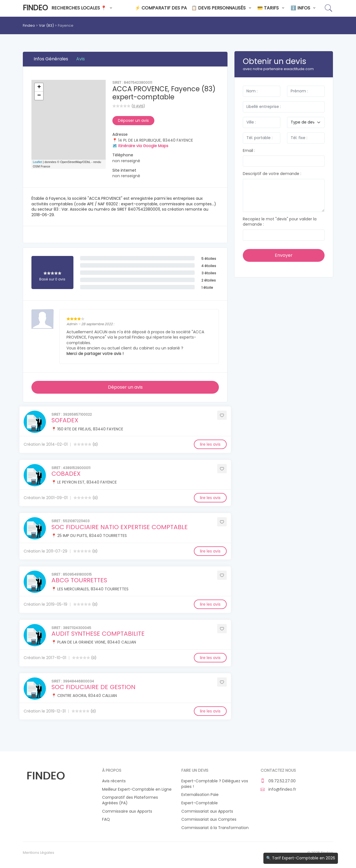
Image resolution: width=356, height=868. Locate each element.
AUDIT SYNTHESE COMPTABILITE (98, 634)
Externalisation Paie (200, 795)
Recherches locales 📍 (83, 8)
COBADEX (66, 474)
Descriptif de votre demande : (272, 174)
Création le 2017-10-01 (45, 658)
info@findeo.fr (278, 789)
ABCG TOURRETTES (79, 580)
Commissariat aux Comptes (209, 819)
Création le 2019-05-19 (45, 604)
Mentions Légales (39, 853)
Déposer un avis (133, 120)
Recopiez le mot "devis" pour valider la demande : (280, 222)
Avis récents (114, 781)
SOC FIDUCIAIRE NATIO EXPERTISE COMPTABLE (120, 527)
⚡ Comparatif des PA (161, 8)
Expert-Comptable (200, 803)
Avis (81, 59)
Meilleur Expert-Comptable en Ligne (137, 789)
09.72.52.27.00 (278, 781)
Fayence (66, 25)
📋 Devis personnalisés (222, 8)
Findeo (35, 8)
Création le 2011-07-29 (45, 551)
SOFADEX (65, 420)
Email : (249, 151)
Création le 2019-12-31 (45, 711)
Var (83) (46, 25)
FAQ (106, 819)
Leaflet (37, 162)
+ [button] (39, 87)
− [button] (39, 96)
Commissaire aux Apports (127, 811)
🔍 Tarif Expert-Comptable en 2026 (301, 858)
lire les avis (210, 444)
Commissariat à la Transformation (215, 828)
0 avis (138, 106)
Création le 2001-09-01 (46, 498)
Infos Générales (51, 59)
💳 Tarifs (272, 8)
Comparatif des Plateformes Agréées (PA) (130, 800)
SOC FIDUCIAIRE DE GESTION (93, 687)
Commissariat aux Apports (207, 811)
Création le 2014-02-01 (46, 444)
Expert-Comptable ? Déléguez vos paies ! (215, 784)
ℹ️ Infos (304, 8)
